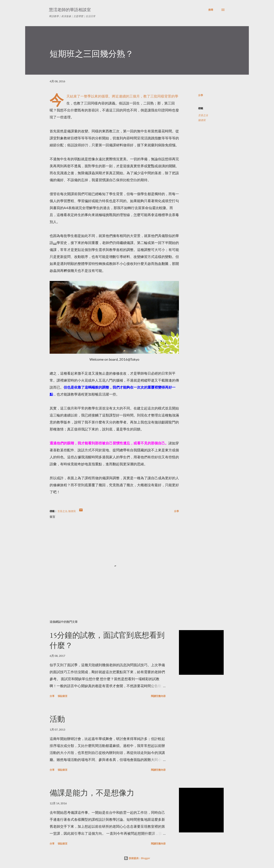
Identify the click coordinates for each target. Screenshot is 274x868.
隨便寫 (202, 120)
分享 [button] (201, 95)
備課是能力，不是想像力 (92, 793)
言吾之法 (203, 115)
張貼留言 (63, 696)
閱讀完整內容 (158, 696)
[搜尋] (211, 10)
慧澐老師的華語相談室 (70, 10)
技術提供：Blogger (137, 858)
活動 (57, 719)
